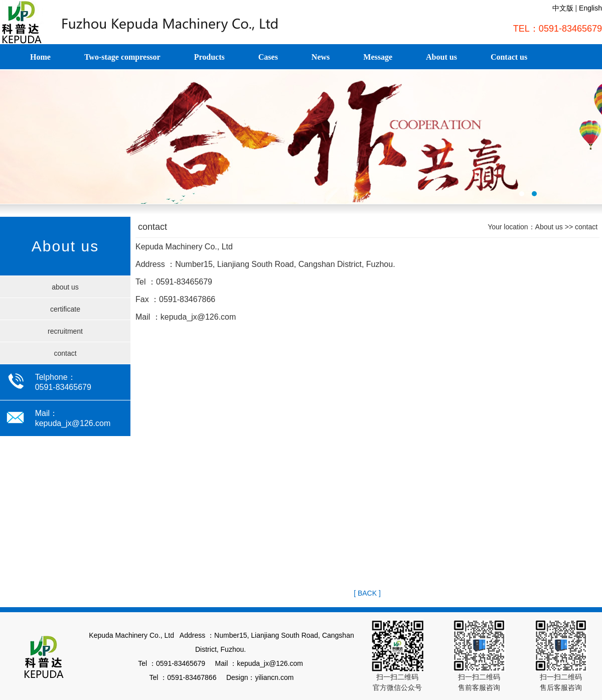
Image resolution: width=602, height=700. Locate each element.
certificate (65, 309)
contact (65, 353)
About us (441, 57)
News (321, 57)
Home (40, 57)
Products (209, 57)
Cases (268, 57)
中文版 (563, 8)
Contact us (509, 57)
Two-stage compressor (122, 57)
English (590, 8)
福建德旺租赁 (301, 137)
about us (65, 287)
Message (378, 57)
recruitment (65, 331)
